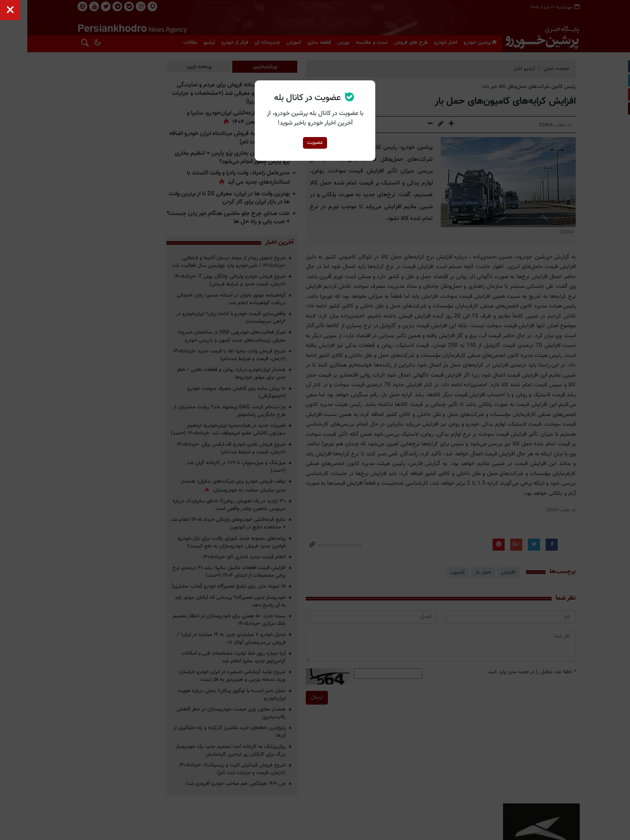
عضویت (315, 143)
